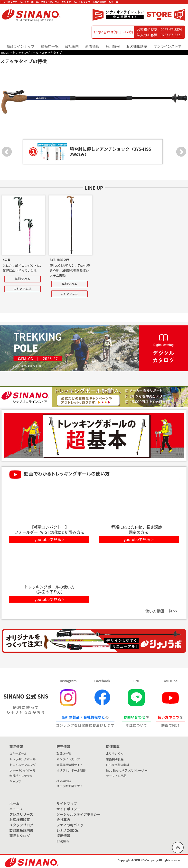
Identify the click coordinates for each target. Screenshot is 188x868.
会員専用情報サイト (70, 765)
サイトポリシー (68, 809)
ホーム (15, 803)
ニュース (16, 809)
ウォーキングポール (23, 770)
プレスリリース (21, 814)
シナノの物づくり (70, 825)
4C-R (6, 260)
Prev (7, 152)
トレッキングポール (26, 52)
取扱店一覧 (50, 46)
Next (181, 152)
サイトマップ (67, 803)
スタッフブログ (21, 825)
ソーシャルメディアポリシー (79, 814)
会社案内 (63, 820)
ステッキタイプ (52, 52)
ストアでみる (22, 289)
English (63, 841)
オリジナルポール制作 (71, 770)
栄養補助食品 (115, 759)
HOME (5, 52)
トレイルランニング (23, 765)
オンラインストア (168, 46)
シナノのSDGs (68, 830)
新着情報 (92, 46)
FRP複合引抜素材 (117, 765)
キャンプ (15, 781)
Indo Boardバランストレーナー (127, 770)
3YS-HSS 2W (59, 260)
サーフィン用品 (116, 776)
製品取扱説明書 (21, 830)
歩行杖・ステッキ (21, 776)
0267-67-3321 (171, 35)
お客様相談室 (137, 46)
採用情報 (113, 46)
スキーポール (18, 753)
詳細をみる (22, 279)
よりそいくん (115, 753)
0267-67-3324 (171, 29)
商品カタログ (20, 836)
